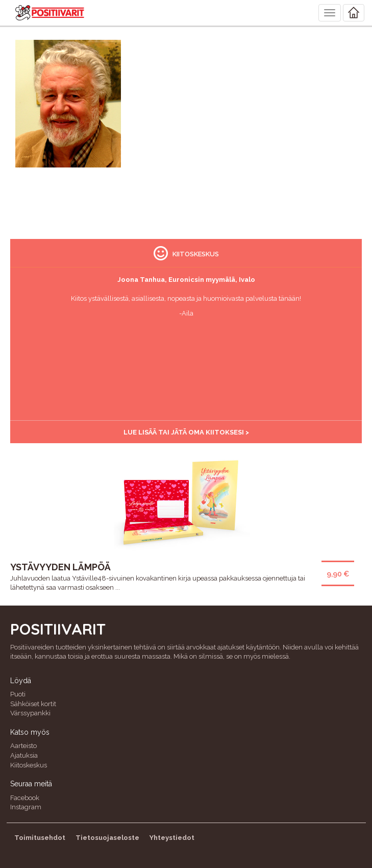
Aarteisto (23, 746)
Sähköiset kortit (33, 704)
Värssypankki (30, 713)
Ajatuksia (24, 755)
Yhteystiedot (172, 838)
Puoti (18, 694)
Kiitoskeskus (29, 765)
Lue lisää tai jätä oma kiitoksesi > (186, 432)
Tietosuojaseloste (107, 838)
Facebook (25, 798)
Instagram (26, 807)
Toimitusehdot (40, 838)
